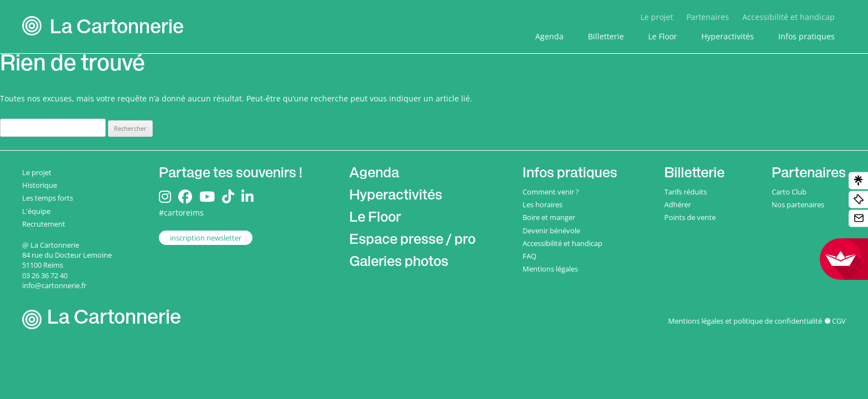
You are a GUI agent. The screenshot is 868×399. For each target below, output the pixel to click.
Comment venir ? (551, 192)
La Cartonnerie (117, 29)
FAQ (529, 256)
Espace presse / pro (412, 241)
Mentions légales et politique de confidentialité (745, 321)
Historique (40, 185)
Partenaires (708, 17)
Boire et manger (549, 217)
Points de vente (690, 217)
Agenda (549, 36)
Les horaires (542, 204)
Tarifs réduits (686, 192)
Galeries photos (399, 263)
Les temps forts (48, 198)
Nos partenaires (798, 204)
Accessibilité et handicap (789, 17)
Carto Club (789, 192)
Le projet (657, 17)
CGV (839, 321)
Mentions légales (550, 269)
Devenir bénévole (551, 231)
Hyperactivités (728, 36)
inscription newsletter (206, 238)
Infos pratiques (807, 36)
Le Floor (663, 36)
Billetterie (606, 36)
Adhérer (678, 204)
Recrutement (44, 224)
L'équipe (36, 211)
